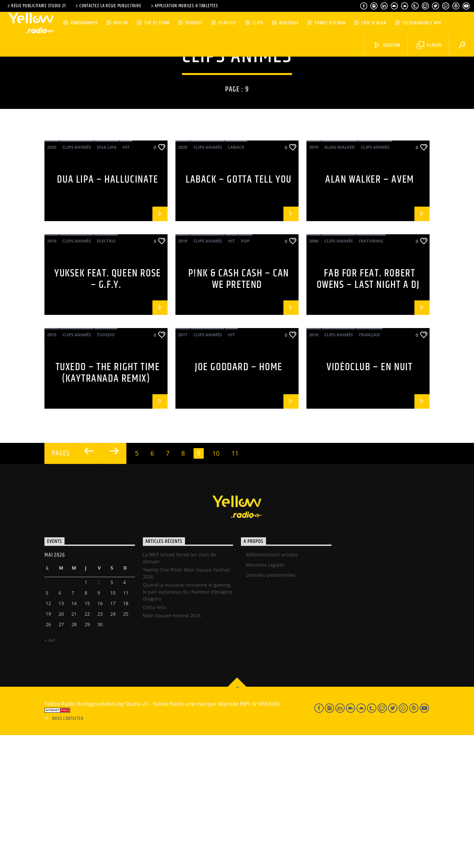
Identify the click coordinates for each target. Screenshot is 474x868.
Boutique (289, 23)
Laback (236, 280)
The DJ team (157, 23)
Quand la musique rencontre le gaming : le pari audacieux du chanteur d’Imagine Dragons (188, 725)
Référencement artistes (272, 688)
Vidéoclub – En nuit (369, 500)
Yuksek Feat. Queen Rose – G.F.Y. (108, 412)
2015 (52, 468)
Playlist (227, 23)
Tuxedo (106, 468)
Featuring (371, 374)
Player (429, 45)
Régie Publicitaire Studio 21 (36, 6)
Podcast (194, 23)
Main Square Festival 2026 (172, 748)
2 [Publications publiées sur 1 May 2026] (99, 715)
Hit (126, 280)
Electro (106, 374)
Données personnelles (271, 708)
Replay (121, 23)
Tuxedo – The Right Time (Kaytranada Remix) (108, 506)
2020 (52, 280)
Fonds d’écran (330, 23)
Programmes (84, 23)
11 (235, 586)
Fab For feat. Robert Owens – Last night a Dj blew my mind (368, 418)
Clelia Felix (155, 740)
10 (216, 586)
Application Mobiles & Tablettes (184, 6)
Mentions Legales (265, 698)
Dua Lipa (107, 280)
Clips (258, 23)
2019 (314, 280)
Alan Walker (340, 280)
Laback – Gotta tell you (239, 312)
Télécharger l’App (422, 23)
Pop (245, 374)
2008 (314, 374)
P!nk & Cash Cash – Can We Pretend (239, 412)
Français (369, 468)
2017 (183, 468)
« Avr (50, 773)
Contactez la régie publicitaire (108, 6)
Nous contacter (68, 852)
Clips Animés (77, 280)
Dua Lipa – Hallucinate (107, 312)
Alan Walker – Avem (370, 312)
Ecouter (387, 45)
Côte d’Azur (374, 23)
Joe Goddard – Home (239, 500)
